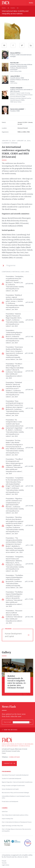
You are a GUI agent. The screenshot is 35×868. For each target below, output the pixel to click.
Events (13, 8)
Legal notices (6, 865)
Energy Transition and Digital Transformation (13, 786)
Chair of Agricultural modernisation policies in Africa (15, 815)
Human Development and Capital (17, 635)
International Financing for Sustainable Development (15, 775)
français (4, 861)
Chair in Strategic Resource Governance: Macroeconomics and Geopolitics (16, 830)
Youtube (4, 863)
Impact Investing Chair (8, 819)
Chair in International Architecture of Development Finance (17, 822)
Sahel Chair (5, 812)
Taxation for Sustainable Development (11, 779)
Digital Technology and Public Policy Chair (12, 826)
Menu (31, 3)
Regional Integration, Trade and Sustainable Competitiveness (17, 782)
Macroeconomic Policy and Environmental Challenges (15, 793)
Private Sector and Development (10, 802)
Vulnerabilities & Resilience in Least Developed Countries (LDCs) (16, 797)
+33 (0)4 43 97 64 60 (14, 757)
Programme (9, 265)
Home (4, 8)
